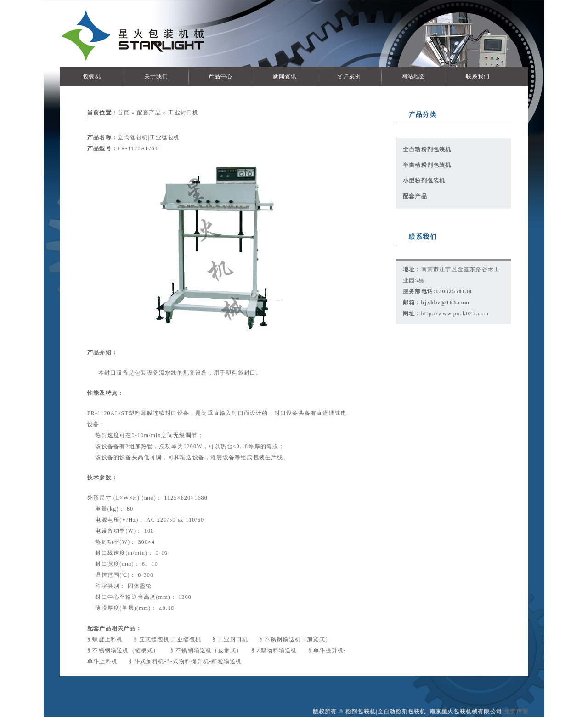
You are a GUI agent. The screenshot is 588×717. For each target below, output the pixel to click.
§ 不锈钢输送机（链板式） (124, 650)
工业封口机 (183, 113)
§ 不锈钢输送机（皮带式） (206, 650)
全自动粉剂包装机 (427, 149)
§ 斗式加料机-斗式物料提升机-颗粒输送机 (185, 661)
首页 (124, 113)
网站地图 (414, 76)
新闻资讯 (285, 76)
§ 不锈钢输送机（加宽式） (295, 639)
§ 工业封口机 (232, 639)
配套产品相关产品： (115, 628)
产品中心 (221, 76)
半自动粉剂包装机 (427, 165)
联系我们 (478, 76)
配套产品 (149, 113)
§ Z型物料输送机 (275, 650)
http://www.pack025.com (455, 313)
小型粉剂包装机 (424, 181)
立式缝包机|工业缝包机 (149, 137)
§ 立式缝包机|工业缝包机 (169, 639)
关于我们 (156, 76)
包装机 (92, 76)
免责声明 (516, 711)
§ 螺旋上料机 (106, 639)
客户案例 (349, 76)
